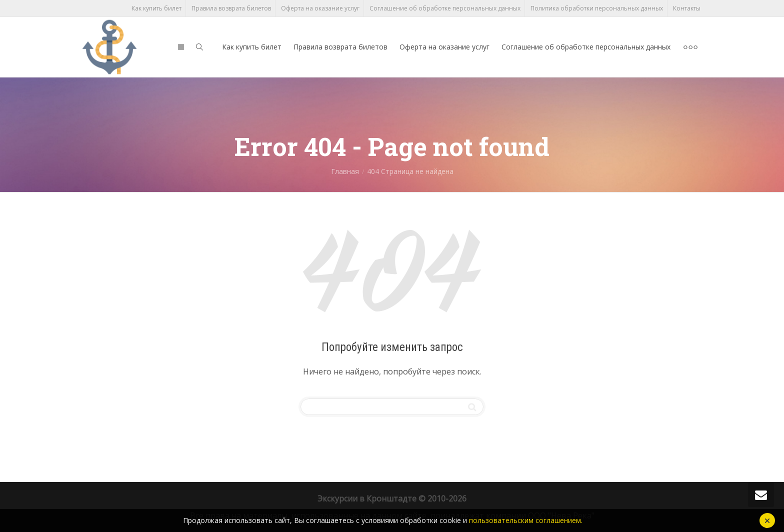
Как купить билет (156, 8)
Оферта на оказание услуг (320, 8)
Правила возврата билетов (231, 8)
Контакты (687, 8)
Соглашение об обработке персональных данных (445, 8)
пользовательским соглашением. (526, 520)
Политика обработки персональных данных (597, 8)
